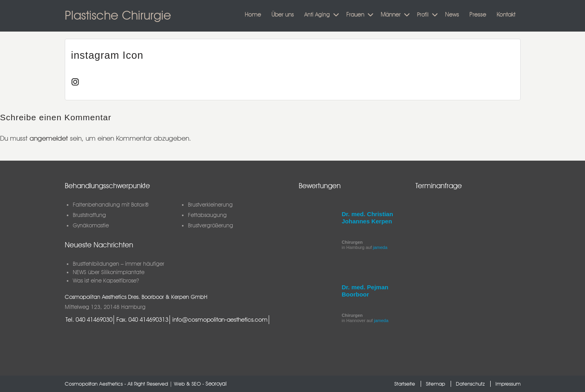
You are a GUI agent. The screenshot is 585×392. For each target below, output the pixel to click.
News (452, 14)
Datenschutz (470, 384)
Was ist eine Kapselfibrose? (106, 281)
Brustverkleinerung (210, 205)
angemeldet (49, 138)
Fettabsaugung (207, 215)
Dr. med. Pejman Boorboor (365, 291)
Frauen (355, 14)
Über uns (283, 14)
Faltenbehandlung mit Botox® (111, 205)
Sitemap (435, 384)
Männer (391, 14)
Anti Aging (317, 14)
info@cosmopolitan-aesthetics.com (220, 319)
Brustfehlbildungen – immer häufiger (119, 264)
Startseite (405, 384)
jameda (380, 247)
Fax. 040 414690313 (142, 319)
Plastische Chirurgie (118, 15)
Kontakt (506, 14)
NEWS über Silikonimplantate (109, 272)
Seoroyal (216, 384)
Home (253, 14)
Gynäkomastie (91, 225)
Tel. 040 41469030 (89, 319)
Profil (423, 14)
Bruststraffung (89, 215)
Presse (478, 14)
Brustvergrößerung (211, 225)
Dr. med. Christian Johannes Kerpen (367, 218)
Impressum (508, 384)
